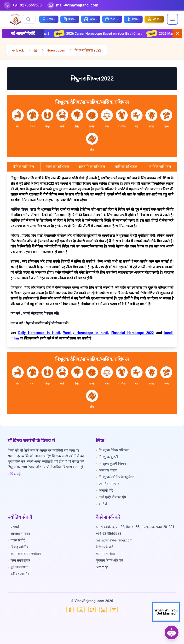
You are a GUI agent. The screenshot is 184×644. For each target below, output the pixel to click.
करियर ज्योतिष (19, 574)
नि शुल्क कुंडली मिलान (111, 464)
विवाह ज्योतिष (18, 547)
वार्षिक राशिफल (160, 167)
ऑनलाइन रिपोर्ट (19, 534)
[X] (92, 610)
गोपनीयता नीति (105, 554)
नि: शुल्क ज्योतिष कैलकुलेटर (115, 477)
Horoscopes (56, 50)
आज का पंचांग (106, 470)
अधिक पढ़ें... (16, 474)
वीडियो (101, 504)
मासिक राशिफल (126, 167)
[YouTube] (114, 610)
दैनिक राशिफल (24, 167)
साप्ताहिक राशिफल (92, 167)
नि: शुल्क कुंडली (107, 457)
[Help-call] (23, 5)
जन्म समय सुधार (19, 560)
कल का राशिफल (58, 167)
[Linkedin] (103, 610)
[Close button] (177, 34)
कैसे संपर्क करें (104, 547)
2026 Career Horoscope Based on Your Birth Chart (103, 34)
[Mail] (73, 5)
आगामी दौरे (104, 490)
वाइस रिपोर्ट (16, 540)
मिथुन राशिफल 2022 (88, 50)
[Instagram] (81, 610)
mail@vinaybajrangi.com (114, 540)
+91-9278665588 (109, 534)
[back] (18, 50)
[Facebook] (70, 610)
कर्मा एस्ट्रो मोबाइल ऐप (111, 497)
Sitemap (102, 567)
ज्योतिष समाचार (107, 484)
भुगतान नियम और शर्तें (109, 560)
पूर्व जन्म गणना (18, 567)
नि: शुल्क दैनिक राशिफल (112, 450)
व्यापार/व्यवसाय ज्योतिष (24, 554)
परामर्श (13, 527)
